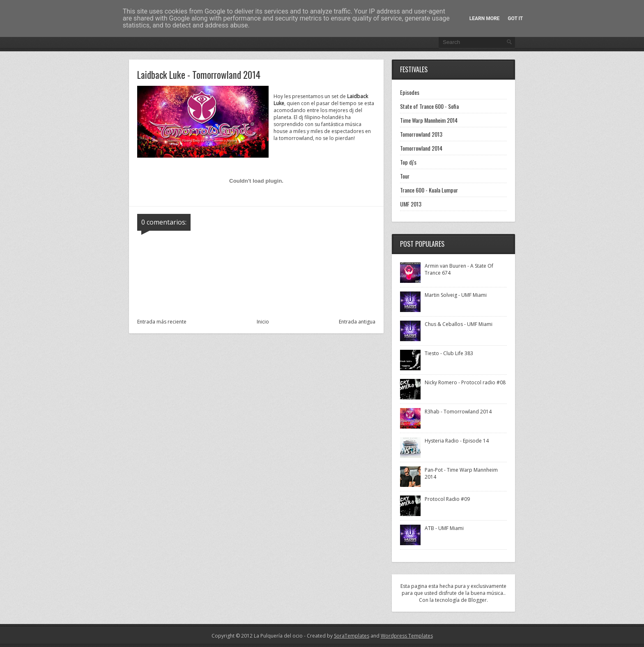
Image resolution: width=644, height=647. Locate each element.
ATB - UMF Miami (444, 528)
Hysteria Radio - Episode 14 (457, 441)
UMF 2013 (411, 204)
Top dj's (408, 162)
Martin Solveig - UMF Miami (456, 295)
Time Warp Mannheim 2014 (429, 120)
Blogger (477, 600)
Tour (405, 176)
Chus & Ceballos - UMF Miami (459, 324)
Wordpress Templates (407, 636)
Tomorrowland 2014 (421, 148)
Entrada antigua (357, 322)
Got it (515, 18)
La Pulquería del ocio (278, 636)
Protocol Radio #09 (447, 499)
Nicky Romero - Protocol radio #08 (465, 382)
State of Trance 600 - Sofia (429, 106)
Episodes (410, 92)
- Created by (336, 636)
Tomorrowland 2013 (421, 134)
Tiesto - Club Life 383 (449, 353)
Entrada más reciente (162, 322)
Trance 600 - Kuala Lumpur (429, 190)
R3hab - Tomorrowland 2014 (458, 412)
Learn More (485, 18)
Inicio (263, 322)
